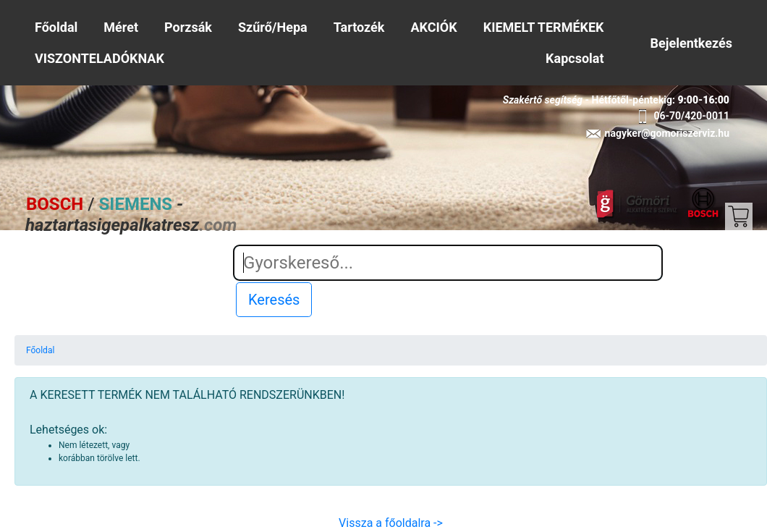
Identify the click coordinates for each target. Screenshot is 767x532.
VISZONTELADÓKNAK (99, 58)
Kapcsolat (575, 58)
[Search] (448, 263)
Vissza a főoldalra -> (391, 523)
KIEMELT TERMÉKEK (544, 27)
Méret (121, 27)
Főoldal (56, 27)
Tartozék (359, 27)
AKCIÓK (434, 27)
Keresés (274, 300)
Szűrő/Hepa (273, 27)
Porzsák (188, 27)
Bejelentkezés (691, 43)
